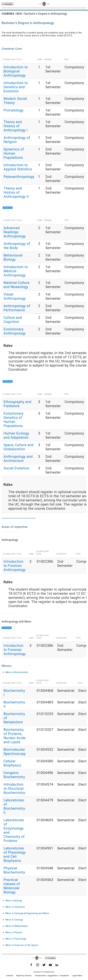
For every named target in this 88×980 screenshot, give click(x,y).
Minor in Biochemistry (17, 672)
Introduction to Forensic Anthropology (15, 566)
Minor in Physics (14, 932)
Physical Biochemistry (14, 870)
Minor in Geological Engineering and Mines (27, 913)
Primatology (13, 110)
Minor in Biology (14, 900)
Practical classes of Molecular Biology (12, 886)
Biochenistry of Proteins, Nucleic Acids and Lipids (15, 736)
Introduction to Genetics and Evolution (16, 87)
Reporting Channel (24, 976)
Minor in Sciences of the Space (22, 945)
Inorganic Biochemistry (14, 775)
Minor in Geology (14, 920)
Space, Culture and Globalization (18, 447)
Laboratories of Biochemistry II (14, 806)
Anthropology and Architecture (18, 459)
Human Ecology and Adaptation (16, 435)
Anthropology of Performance (17, 308)
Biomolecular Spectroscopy (15, 752)
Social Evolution (16, 468)
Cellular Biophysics (12, 763)
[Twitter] (44, 965)
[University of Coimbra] (8, 4)
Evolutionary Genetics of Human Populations (14, 420)
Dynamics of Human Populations (14, 153)
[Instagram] (38, 965)
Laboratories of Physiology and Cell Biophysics (15, 854)
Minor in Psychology (16, 939)
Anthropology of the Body (17, 246)
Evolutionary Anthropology (15, 331)
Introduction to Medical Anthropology (16, 271)
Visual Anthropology (15, 296)
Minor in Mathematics (17, 926)
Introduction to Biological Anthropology (16, 71)
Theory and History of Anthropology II (16, 192)
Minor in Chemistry (15, 907)
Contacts (9, 976)
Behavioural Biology (13, 257)
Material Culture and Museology (16, 285)
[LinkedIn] (57, 965)
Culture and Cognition (13, 320)
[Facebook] (31, 965)
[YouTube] (50, 965)
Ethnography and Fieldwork (17, 404)
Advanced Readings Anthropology (15, 232)
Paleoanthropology (19, 177)
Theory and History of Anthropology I (16, 126)
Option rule (7, 628)
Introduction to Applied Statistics (18, 167)
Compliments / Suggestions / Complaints (52, 976)
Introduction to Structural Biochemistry (14, 788)
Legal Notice (77, 976)
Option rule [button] (8, 208)
